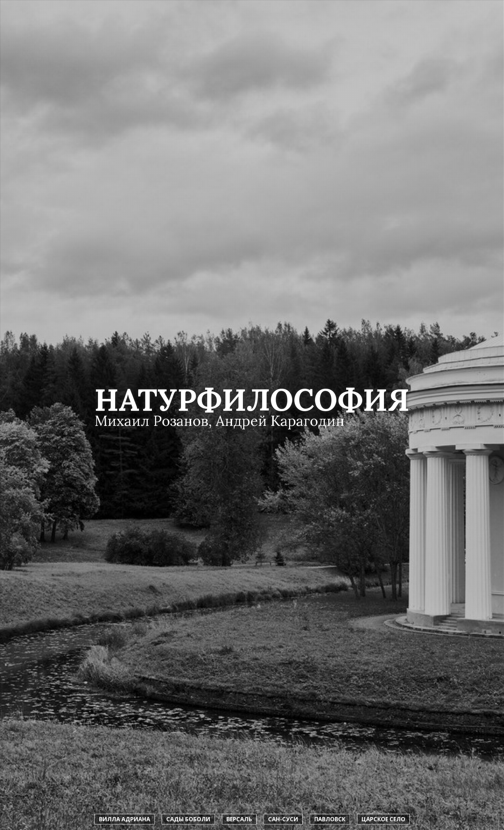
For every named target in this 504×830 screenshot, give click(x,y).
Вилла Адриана (125, 819)
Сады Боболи (188, 819)
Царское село (383, 819)
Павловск (330, 819)
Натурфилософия (252, 400)
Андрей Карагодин (280, 421)
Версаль (239, 819)
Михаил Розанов (151, 421)
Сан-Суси (283, 819)
